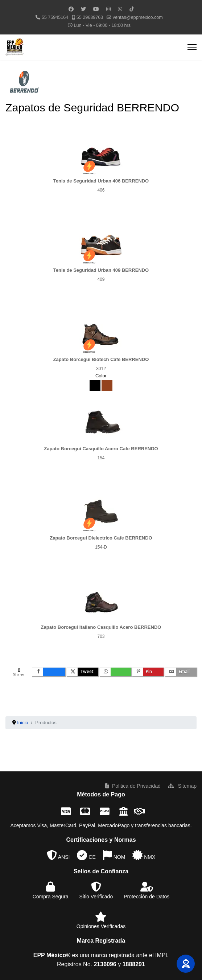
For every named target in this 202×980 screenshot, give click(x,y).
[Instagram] (108, 9)
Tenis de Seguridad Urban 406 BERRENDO (101, 181)
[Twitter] (83, 9)
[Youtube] (96, 9)
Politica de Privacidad (133, 786)
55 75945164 (55, 17)
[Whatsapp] (120, 9)
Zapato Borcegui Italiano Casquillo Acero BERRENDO (101, 627)
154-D (101, 547)
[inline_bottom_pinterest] (148, 672)
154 (101, 458)
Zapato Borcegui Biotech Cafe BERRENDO (101, 359)
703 (101, 636)
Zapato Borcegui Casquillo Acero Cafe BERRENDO (101, 449)
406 (101, 190)
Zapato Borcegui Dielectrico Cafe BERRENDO (101, 538)
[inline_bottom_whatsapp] (115, 672)
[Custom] (132, 9)
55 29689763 (90, 17)
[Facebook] (71, 9)
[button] (186, 964)
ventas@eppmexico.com (138, 17)
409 (101, 279)
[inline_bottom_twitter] (82, 672)
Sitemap (182, 786)
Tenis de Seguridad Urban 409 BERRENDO (101, 270)
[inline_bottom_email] (181, 672)
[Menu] (192, 47)
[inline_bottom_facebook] (49, 672)
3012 (101, 369)
